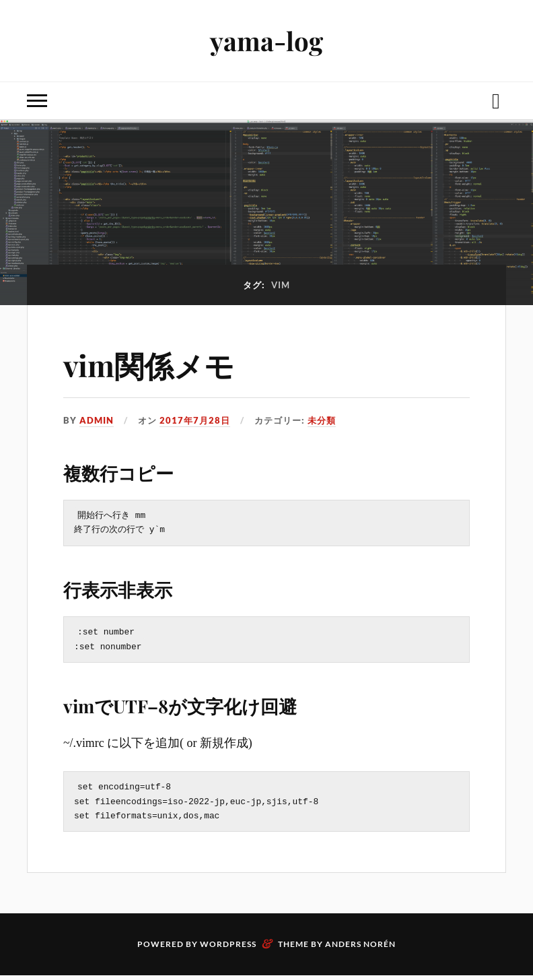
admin (97, 420)
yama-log (266, 41)
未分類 (322, 420)
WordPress (228, 949)
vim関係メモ (149, 365)
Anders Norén (360, 949)
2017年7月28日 (195, 420)
